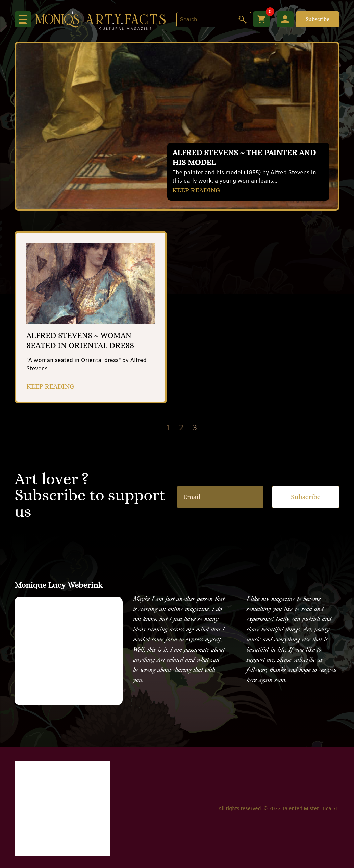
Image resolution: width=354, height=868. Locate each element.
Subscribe (318, 19)
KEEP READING (196, 190)
